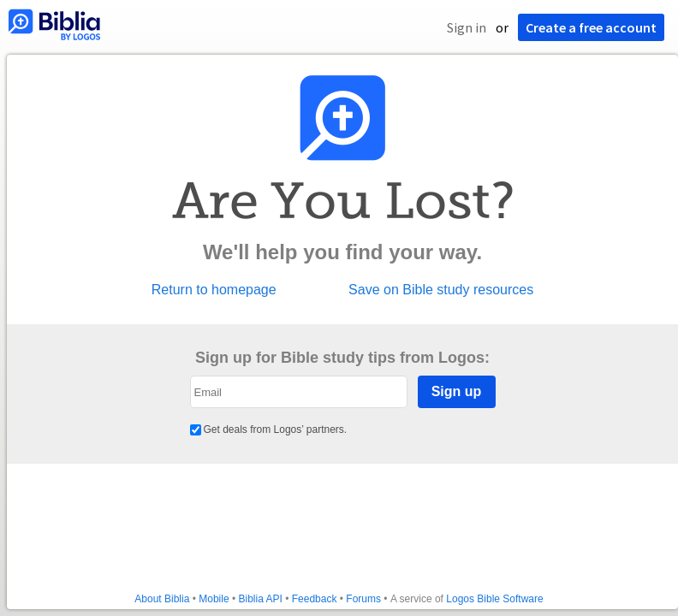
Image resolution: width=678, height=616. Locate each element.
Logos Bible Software (494, 599)
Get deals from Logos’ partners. (269, 429)
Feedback (315, 599)
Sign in (467, 27)
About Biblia (162, 599)
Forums (363, 599)
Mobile (214, 599)
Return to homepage (214, 290)
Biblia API (260, 599)
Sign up (457, 391)
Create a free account (591, 27)
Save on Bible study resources (441, 290)
